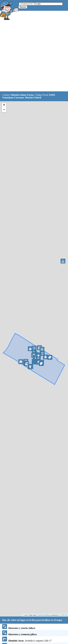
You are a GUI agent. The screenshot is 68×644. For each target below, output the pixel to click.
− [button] (4, 110)
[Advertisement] (34, 56)
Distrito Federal (33, 98)
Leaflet (25, 615)
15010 (52, 95)
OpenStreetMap (44, 615)
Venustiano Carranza (13, 98)
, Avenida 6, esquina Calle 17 (27, 641)
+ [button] (4, 105)
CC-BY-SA (63, 615)
